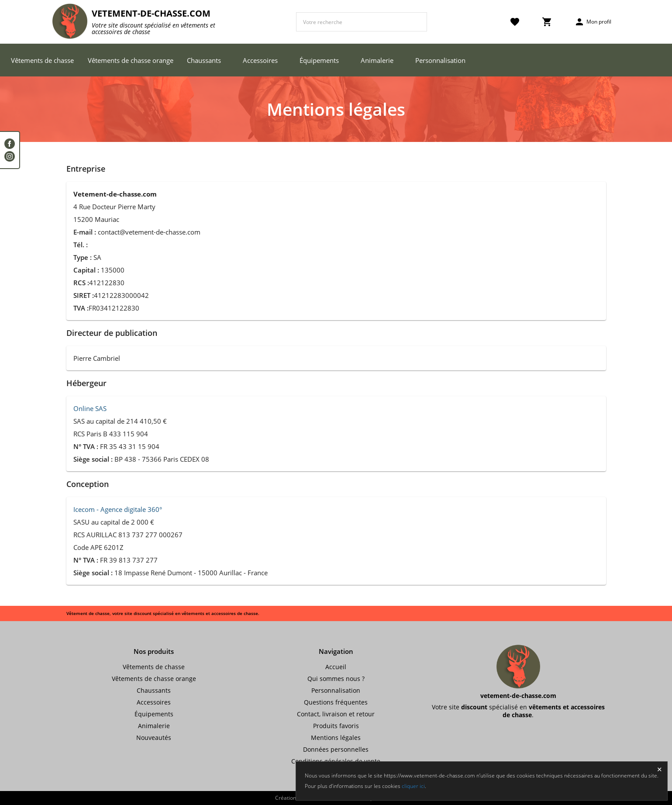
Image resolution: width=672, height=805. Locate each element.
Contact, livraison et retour (336, 714)
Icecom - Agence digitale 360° (118, 509)
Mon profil (593, 22)
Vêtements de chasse (42, 60)
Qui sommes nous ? (336, 679)
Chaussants (204, 60)
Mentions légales (336, 738)
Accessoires (260, 60)
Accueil (336, 667)
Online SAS (90, 408)
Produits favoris (336, 726)
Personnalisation (440, 60)
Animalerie (377, 60)
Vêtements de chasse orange (131, 60)
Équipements (319, 60)
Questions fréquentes (336, 702)
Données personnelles (336, 749)
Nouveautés (154, 738)
